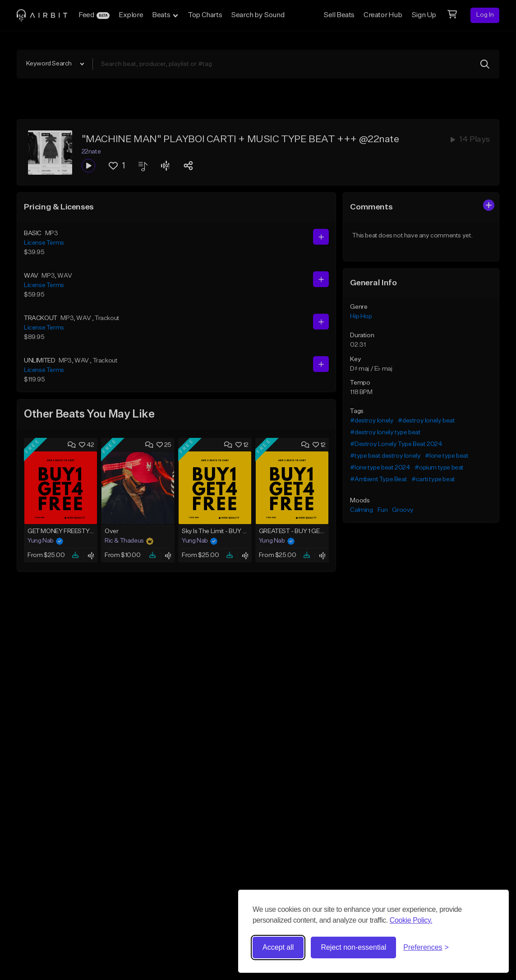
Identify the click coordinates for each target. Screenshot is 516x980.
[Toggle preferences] (426, 947)
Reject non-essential (353, 947)
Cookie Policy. (411, 920)
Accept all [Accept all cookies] (278, 947)
